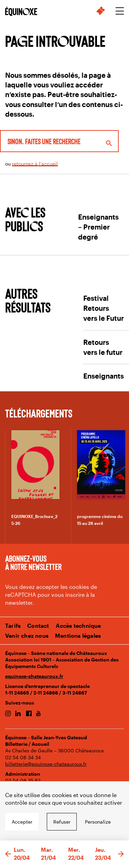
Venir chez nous (27, 636)
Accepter (22, 822)
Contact (38, 626)
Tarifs (13, 626)
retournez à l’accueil (35, 164)
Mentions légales (78, 636)
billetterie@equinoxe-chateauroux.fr (46, 764)
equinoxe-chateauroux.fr (34, 676)
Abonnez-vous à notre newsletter (33, 562)
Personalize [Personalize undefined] (98, 822)
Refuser (62, 822)
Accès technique (78, 626)
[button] (8, 854)
